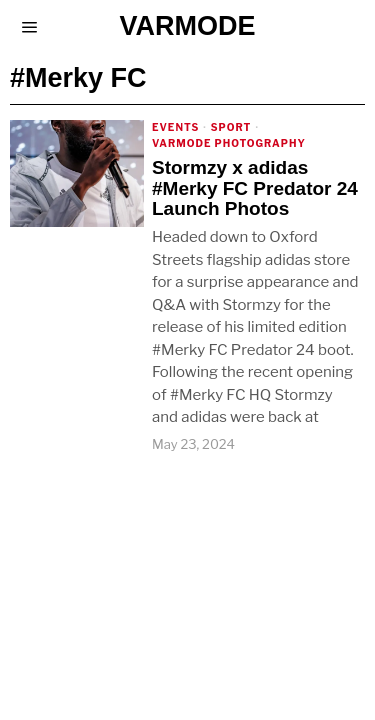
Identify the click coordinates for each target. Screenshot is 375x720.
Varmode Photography (229, 143)
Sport (231, 127)
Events (175, 127)
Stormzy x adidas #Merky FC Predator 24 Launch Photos (255, 189)
